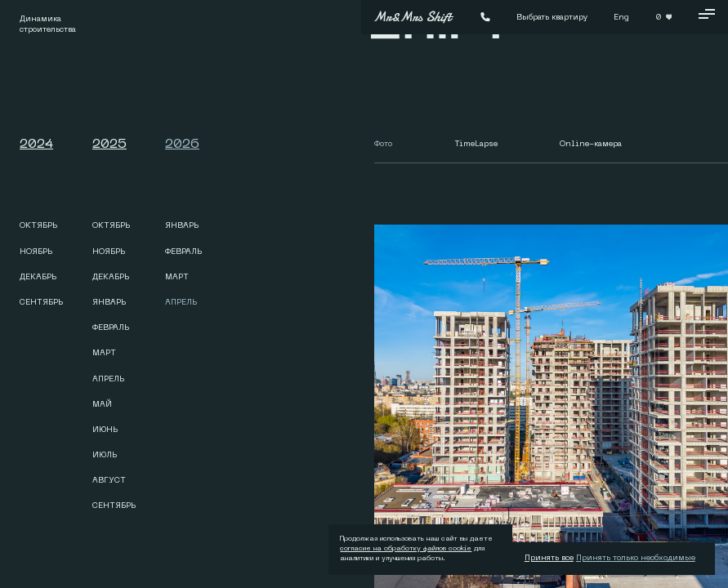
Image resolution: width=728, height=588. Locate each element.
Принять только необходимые (636, 557)
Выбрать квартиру (552, 17)
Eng (621, 17)
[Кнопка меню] (707, 17)
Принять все (549, 557)
